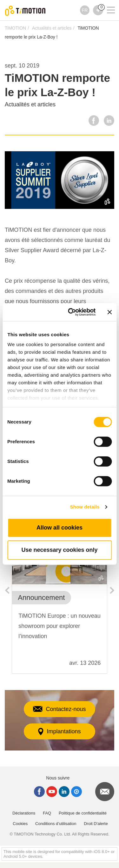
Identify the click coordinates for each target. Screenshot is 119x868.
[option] (60, 604)
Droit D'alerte (96, 824)
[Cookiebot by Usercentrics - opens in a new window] (71, 312)
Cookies (20, 824)
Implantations (59, 732)
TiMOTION (15, 28)
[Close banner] (109, 312)
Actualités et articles (52, 28)
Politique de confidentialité (83, 813)
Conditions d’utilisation (56, 824)
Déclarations (24, 813)
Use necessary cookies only (59, 550)
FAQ (47, 813)
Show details (85, 507)
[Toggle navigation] (107, 2)
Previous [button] (7, 590)
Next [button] (112, 590)
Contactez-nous (59, 709)
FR (85, 10)
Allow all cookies (60, 528)
